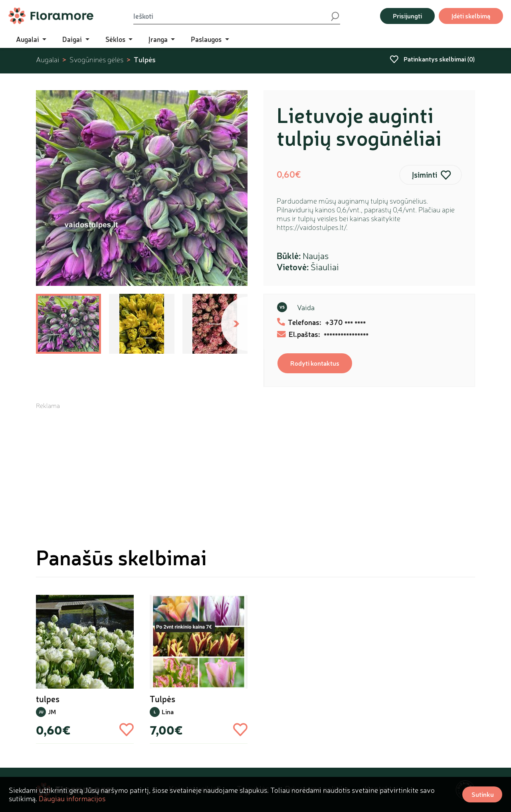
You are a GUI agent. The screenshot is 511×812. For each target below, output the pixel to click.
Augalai (48, 60)
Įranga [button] (159, 39)
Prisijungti (407, 16)
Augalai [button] (28, 39)
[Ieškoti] (232, 16)
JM (52, 712)
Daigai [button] (73, 39)
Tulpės (145, 59)
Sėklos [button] (116, 39)
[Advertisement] (255, 466)
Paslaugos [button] (207, 39)
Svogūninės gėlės (96, 60)
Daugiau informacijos (72, 798)
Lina (168, 712)
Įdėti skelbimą (471, 16)
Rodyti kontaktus (315, 363)
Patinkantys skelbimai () (432, 59)
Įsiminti (425, 175)
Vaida (306, 307)
